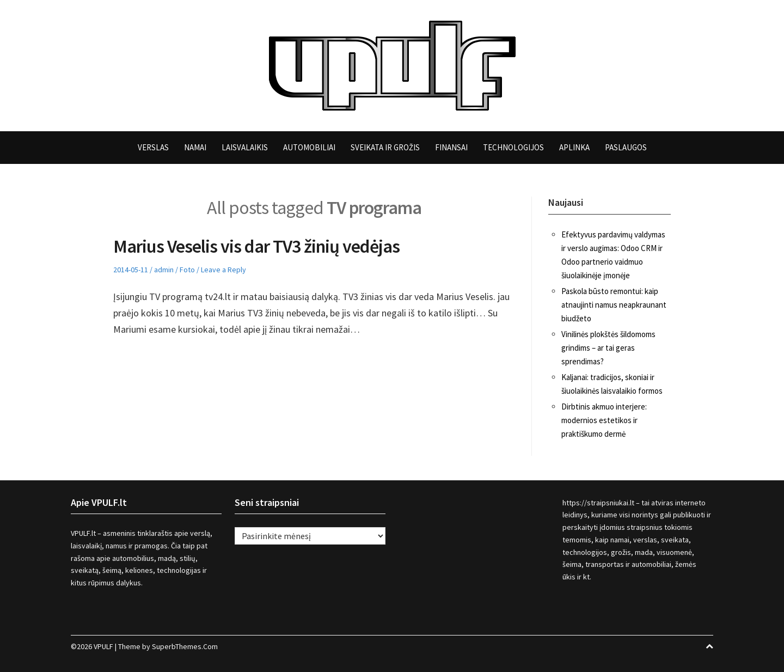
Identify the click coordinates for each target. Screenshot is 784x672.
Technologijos (513, 147)
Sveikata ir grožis (385, 147)
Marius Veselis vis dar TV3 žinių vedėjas (256, 246)
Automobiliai (309, 147)
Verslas (153, 147)
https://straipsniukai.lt (598, 503)
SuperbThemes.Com (185, 646)
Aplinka (574, 147)
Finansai (451, 147)
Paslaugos (626, 147)
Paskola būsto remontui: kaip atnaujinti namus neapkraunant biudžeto (614, 305)
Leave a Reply (223, 270)
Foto (187, 270)
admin (164, 270)
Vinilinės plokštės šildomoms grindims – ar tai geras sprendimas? (608, 348)
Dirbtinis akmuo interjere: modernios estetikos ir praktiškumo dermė (604, 420)
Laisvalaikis (245, 147)
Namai (195, 147)
